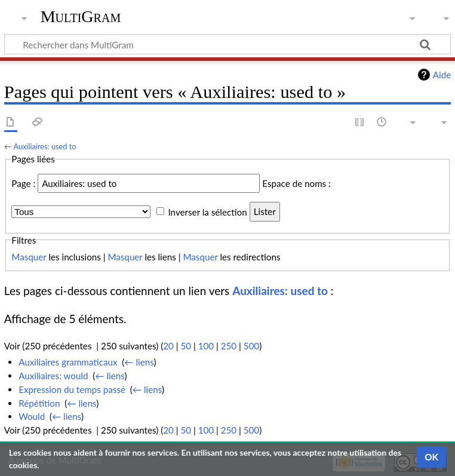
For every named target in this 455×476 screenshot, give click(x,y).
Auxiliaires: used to (44, 146)
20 (168, 346)
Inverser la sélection (207, 211)
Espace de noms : (296, 183)
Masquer (29, 257)
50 (186, 346)
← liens (139, 362)
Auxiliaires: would (53, 376)
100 (206, 346)
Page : (23, 183)
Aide (442, 75)
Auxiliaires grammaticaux (68, 362)
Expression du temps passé (72, 389)
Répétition (39, 403)
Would (32, 416)
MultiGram (81, 16)
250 (229, 346)
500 (251, 346)
